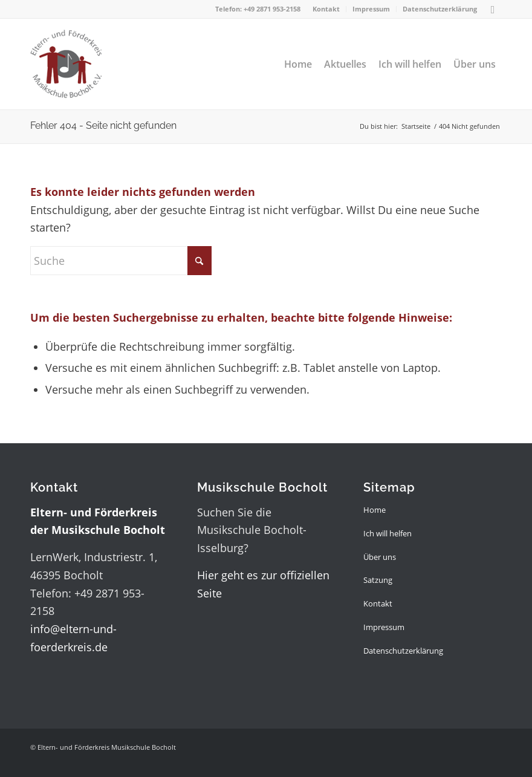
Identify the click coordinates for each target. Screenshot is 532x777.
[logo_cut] (66, 64)
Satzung (378, 580)
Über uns (380, 557)
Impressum (371, 9)
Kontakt (326, 9)
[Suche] (121, 261)
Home (375, 510)
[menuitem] (326, 9)
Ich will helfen (388, 533)
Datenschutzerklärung (440, 9)
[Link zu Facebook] (493, 9)
